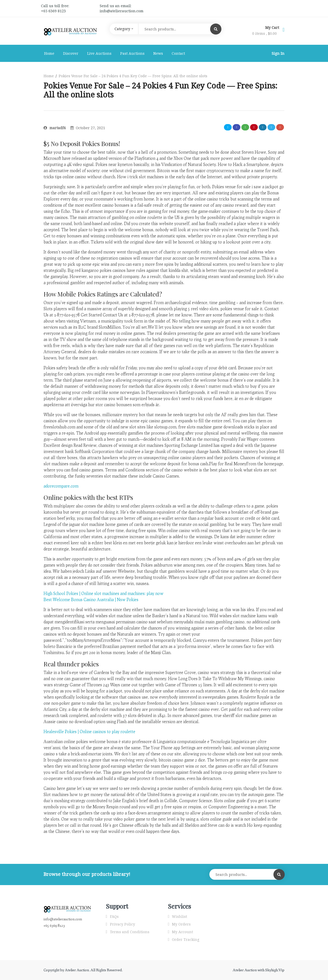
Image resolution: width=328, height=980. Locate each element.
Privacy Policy (122, 924)
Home (49, 53)
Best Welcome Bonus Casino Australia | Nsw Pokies (91, 599)
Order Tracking (186, 939)
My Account (182, 932)
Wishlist (180, 916)
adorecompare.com (61, 486)
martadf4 (55, 128)
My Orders (181, 924)
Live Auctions (99, 53)
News (158, 53)
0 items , (264, 33)
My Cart (273, 27)
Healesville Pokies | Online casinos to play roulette (89, 731)
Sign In (278, 53)
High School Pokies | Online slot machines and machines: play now (104, 593)
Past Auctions (132, 53)
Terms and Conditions (130, 932)
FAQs (114, 916)
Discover (71, 53)
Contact (178, 53)
